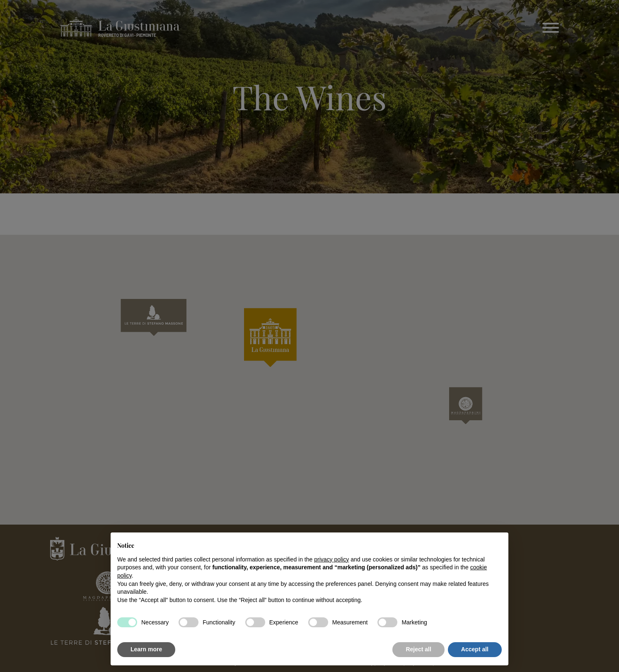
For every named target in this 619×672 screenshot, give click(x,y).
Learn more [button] (146, 649)
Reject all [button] (418, 649)
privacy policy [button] (331, 559)
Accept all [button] (475, 649)
